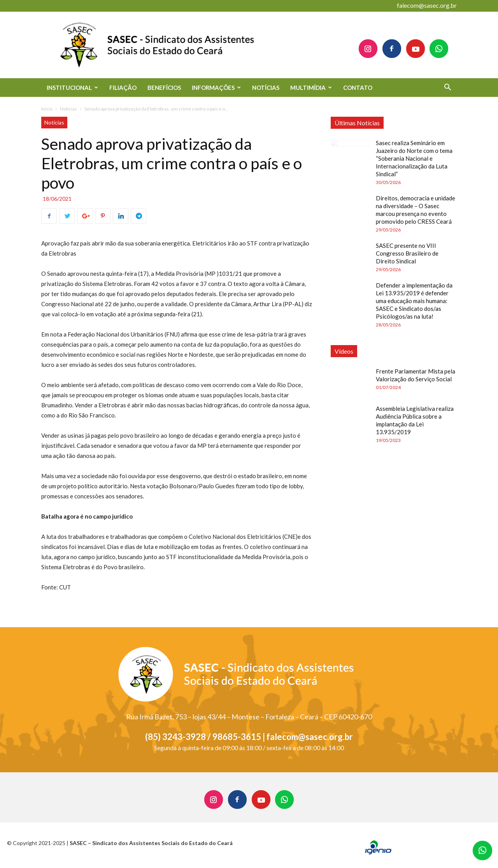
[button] (447, 88)
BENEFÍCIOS (164, 88)
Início (47, 109)
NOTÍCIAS (266, 88)
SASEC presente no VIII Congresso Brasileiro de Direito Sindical (407, 253)
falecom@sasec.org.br (427, 5)
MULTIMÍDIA (311, 88)
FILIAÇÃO (123, 88)
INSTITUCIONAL (72, 88)
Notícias (68, 109)
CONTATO (358, 88)
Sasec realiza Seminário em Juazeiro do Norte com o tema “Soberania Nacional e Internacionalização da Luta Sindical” (414, 158)
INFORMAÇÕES (216, 88)
